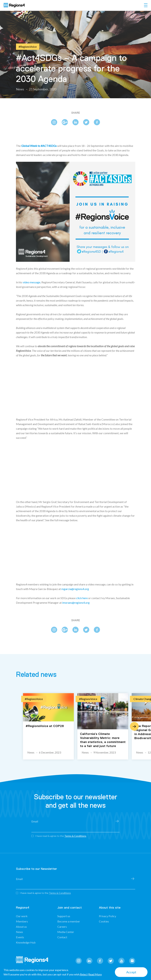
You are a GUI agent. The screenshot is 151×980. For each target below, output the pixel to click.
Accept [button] (131, 972)
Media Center (66, 932)
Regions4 (33, 961)
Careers (62, 927)
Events (20, 937)
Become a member (69, 921)
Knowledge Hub (26, 942)
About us (21, 927)
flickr (132, 961)
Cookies (104, 921)
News (19, 932)
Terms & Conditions (75, 836)
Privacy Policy (108, 916)
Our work (22, 916)
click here (82, 598)
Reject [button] (84, 974)
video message (31, 282)
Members (22, 921)
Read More (95, 974)
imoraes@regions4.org (76, 603)
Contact (62, 937)
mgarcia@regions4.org (75, 589)
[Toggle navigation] (146, 5)
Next (134, 726)
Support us (64, 916)
